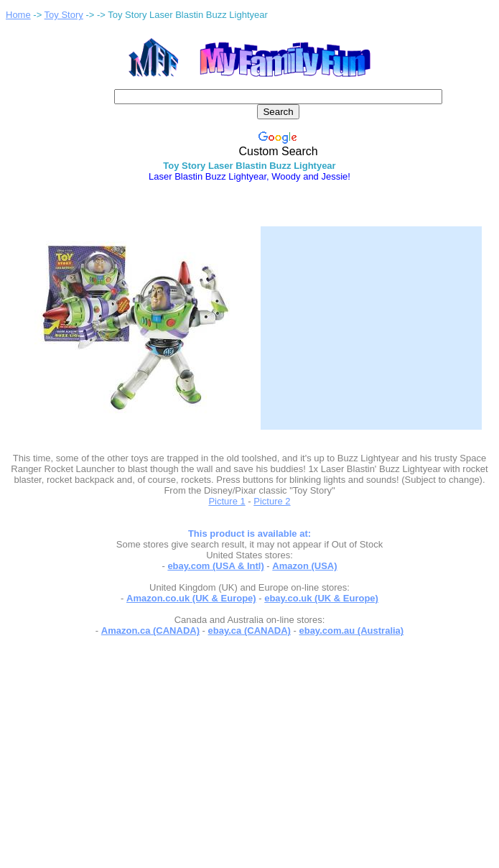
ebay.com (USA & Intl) (215, 566)
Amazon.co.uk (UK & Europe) (191, 598)
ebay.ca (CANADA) (249, 631)
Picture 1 (227, 501)
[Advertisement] (371, 319)
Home (18, 15)
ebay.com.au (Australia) (351, 631)
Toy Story (64, 15)
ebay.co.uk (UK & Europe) (321, 598)
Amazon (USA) (304, 566)
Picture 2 (272, 501)
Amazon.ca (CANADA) (150, 631)
